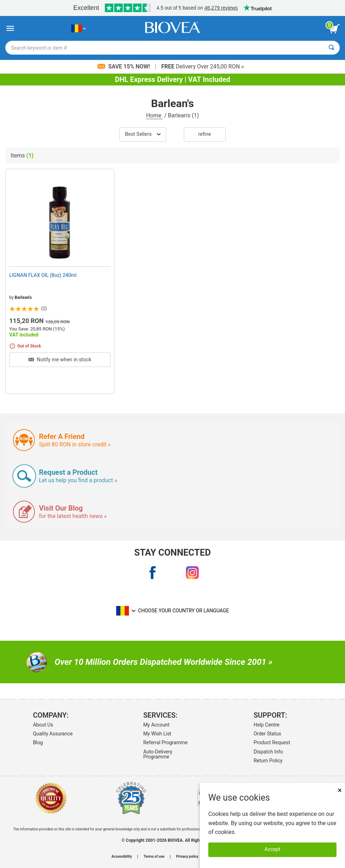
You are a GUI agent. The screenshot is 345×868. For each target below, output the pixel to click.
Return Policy (268, 761)
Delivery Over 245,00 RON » (202, 66)
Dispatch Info (268, 752)
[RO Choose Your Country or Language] (78, 29)
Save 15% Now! (124, 66)
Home (154, 115)
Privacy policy (187, 857)
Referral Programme (165, 742)
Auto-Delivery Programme (158, 754)
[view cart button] (334, 29)
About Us (43, 725)
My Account (156, 725)
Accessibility (122, 857)
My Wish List (157, 734)
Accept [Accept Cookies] (273, 849)
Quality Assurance (53, 734)
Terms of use (154, 857)
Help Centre (267, 725)
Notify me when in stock (60, 360)
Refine (205, 134)
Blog (38, 742)
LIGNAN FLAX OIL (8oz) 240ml (43, 275)
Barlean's (23, 297)
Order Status (267, 734)
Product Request (272, 742)
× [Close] (340, 790)
